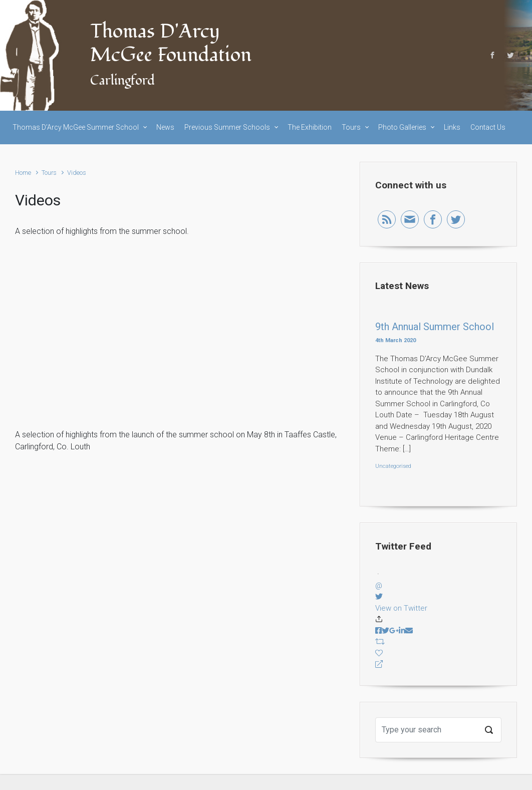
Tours (49, 173)
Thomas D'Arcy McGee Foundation (171, 43)
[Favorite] (438, 653)
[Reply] (438, 665)
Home (23, 173)
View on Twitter (401, 608)
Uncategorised (393, 466)
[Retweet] (438, 642)
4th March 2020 (395, 340)
